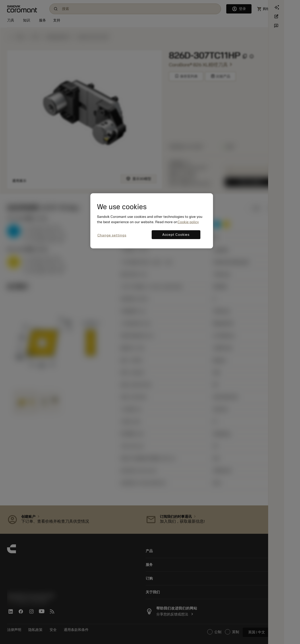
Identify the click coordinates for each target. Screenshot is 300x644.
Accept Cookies (176, 235)
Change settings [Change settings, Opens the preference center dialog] (112, 235)
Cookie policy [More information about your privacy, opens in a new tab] (188, 222)
